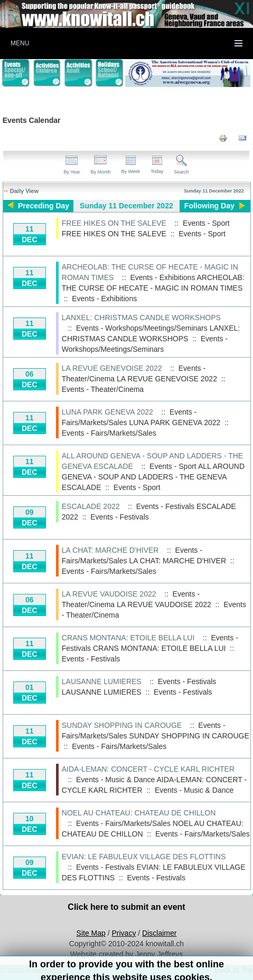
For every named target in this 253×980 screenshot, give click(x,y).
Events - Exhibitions (104, 299)
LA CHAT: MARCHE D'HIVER (110, 550)
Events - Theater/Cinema (103, 389)
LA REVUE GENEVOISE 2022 (112, 368)
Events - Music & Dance (194, 790)
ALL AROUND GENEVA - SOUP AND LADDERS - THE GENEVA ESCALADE (153, 477)
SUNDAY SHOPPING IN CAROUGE (122, 725)
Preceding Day (44, 206)
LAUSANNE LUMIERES (102, 681)
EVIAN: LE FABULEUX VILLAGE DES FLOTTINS (144, 857)
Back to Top (234, 970)
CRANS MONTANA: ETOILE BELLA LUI (128, 638)
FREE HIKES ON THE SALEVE (114, 223)
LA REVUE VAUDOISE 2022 (109, 594)
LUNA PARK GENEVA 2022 (107, 412)
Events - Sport (202, 234)
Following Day (209, 206)
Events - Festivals (119, 517)
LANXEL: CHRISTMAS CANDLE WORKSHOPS (141, 318)
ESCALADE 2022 (91, 506)
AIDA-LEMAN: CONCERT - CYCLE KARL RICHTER (148, 769)
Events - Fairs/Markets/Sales (109, 433)
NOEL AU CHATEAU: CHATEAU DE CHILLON (139, 813)
